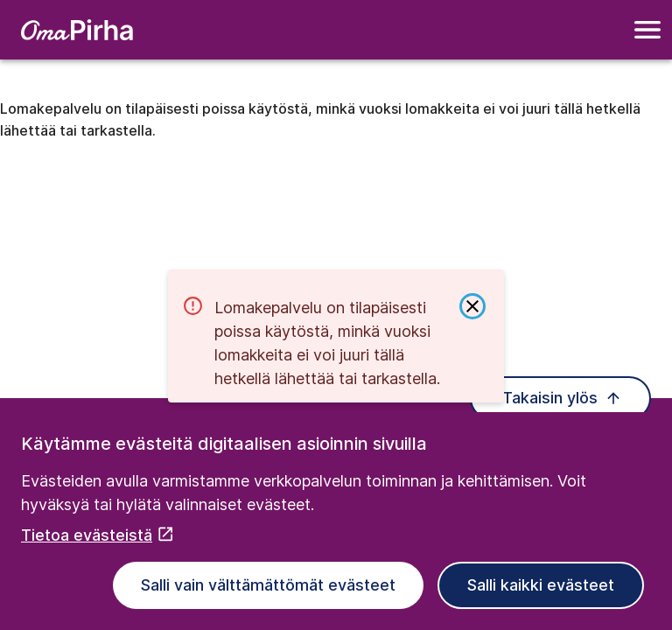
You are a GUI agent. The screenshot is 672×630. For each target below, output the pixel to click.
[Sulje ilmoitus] (472, 306)
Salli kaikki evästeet (541, 585)
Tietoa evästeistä (98, 535)
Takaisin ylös (562, 398)
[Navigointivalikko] (647, 30)
